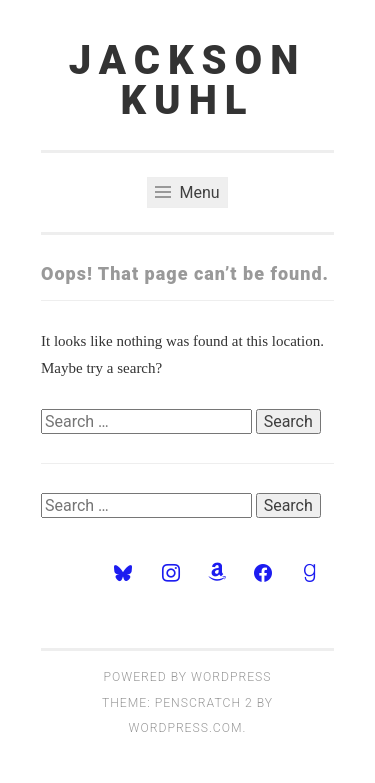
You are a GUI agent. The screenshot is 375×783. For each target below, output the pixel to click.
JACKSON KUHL (187, 80)
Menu (187, 192)
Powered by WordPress (188, 677)
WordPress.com (186, 728)
